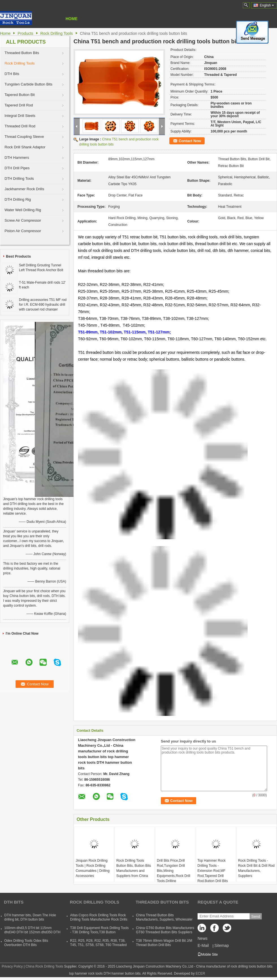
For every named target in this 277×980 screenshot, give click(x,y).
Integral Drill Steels (20, 116)
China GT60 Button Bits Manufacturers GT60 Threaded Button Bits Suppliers (165, 930)
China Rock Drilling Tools (44, 966)
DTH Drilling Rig (18, 199)
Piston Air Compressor (23, 231)
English (267, 5)
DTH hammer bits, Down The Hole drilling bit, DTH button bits (30, 917)
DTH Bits (12, 74)
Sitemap (221, 945)
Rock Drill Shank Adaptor (25, 147)
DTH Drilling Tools (19, 178)
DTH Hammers (17, 158)
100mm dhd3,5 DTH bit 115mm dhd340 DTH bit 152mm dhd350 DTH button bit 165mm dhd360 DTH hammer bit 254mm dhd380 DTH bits (32, 934)
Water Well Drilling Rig (23, 210)
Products (25, 33)
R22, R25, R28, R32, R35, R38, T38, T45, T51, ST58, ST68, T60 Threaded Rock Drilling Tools (98, 945)
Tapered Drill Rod (19, 105)
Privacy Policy (12, 966)
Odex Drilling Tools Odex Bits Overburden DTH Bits (26, 943)
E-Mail (203, 945)
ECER (200, 973)
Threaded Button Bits (22, 53)
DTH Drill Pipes (17, 168)
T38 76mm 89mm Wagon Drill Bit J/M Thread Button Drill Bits (164, 943)
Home (72, 19)
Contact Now (190, 141)
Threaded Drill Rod (20, 126)
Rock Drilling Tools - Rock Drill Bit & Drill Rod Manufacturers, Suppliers (256, 868)
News (203, 938)
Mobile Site (208, 955)
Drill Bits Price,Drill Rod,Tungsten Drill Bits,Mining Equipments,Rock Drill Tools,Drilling (174, 871)
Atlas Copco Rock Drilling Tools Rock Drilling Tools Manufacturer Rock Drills (99, 917)
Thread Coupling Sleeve (24, 137)
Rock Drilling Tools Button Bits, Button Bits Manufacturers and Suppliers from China (134, 868)
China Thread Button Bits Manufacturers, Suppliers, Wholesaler (164, 917)
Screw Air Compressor (23, 220)
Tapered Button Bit (20, 95)
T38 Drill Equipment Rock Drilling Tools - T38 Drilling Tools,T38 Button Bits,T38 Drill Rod (99, 932)
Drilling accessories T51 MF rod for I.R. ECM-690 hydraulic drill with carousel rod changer (43, 305)
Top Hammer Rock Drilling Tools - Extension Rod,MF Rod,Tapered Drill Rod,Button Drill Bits (213, 871)
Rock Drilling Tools (57, 33)
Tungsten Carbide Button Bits (28, 84)
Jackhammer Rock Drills (24, 189)
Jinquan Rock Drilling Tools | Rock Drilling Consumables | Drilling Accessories (93, 868)
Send (256, 916)
